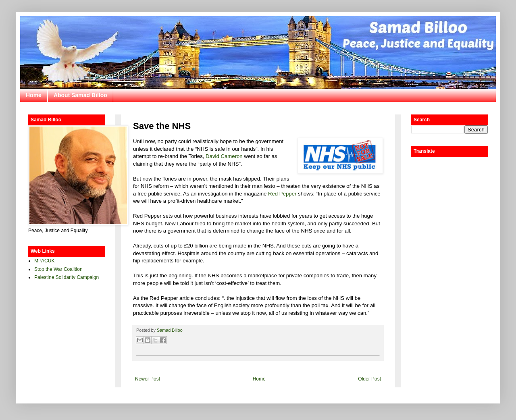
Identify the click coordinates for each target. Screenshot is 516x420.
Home (34, 95)
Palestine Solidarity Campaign (67, 277)
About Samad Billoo (80, 95)
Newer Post (148, 379)
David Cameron (224, 156)
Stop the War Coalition (58, 269)
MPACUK (44, 261)
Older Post (369, 379)
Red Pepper (282, 194)
